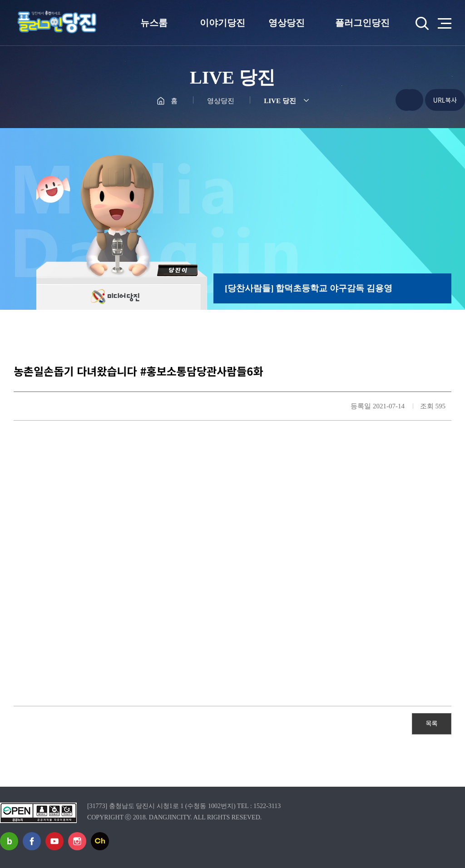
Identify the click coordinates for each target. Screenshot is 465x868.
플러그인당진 (362, 23)
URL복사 (445, 100)
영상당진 (287, 23)
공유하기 (388, 100)
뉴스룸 (154, 23)
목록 (432, 723)
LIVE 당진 (280, 101)
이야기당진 (223, 23)
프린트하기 (412, 100)
